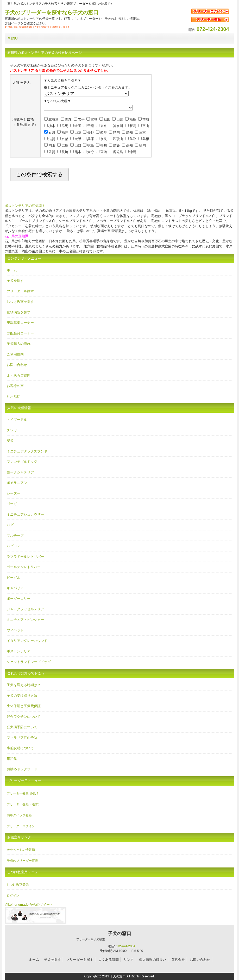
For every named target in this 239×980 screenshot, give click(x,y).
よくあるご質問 (19, 375)
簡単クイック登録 (19, 815)
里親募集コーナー (20, 323)
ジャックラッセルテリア (25, 609)
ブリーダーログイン (21, 826)
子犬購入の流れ (19, 344)
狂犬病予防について (22, 727)
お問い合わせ (17, 365)
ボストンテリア (19, 651)
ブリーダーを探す (20, 291)
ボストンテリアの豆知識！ (25, 206)
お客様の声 (15, 386)
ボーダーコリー (19, 599)
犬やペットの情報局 (21, 850)
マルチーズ (15, 535)
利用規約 (14, 396)
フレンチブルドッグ (22, 462)
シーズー (14, 493)
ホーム (12, 270)
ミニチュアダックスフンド (27, 451)
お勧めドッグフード (22, 769)
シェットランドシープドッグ (29, 662)
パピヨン (14, 546)
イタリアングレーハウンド (27, 641)
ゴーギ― (14, 504)
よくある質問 (109, 960)
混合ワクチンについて (24, 717)
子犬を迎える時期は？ (24, 685)
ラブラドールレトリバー (25, 557)
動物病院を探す (19, 312)
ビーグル (14, 578)
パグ (10, 525)
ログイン (13, 896)
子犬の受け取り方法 (22, 696)
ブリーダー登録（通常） (24, 804)
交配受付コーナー (20, 333)
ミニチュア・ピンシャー (25, 620)
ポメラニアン (17, 483)
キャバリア (15, 588)
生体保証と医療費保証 (24, 706)
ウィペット (15, 630)
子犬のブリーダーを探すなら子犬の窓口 (52, 12)
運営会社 (178, 960)
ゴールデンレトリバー (24, 567)
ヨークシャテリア (20, 472)
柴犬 (10, 441)
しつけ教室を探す (20, 302)
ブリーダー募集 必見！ (23, 793)
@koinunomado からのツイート (29, 905)
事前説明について (20, 748)
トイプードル (17, 420)
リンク (129, 960)
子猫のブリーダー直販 (22, 861)
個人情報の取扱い (153, 960)
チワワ (12, 430)
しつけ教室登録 (18, 885)
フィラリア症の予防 (22, 738)
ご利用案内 (15, 354)
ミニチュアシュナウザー (25, 514)
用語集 (12, 759)
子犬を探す (15, 281)
